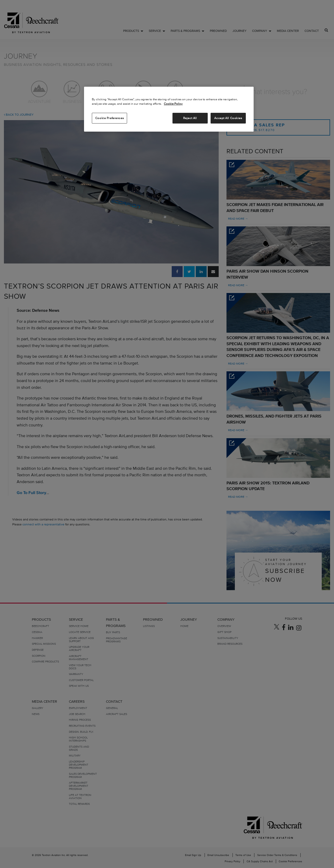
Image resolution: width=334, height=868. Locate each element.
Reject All (190, 118)
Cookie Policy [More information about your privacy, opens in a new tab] (173, 104)
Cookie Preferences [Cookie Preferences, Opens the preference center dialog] (109, 118)
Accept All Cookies (228, 118)
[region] (169, 109)
